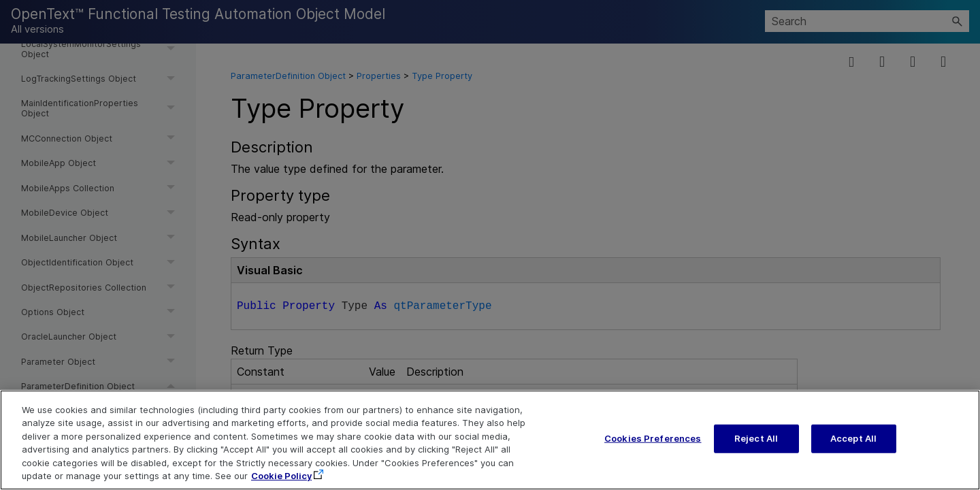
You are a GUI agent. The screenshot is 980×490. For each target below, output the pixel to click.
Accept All (853, 455)
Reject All (756, 455)
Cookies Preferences (653, 455)
